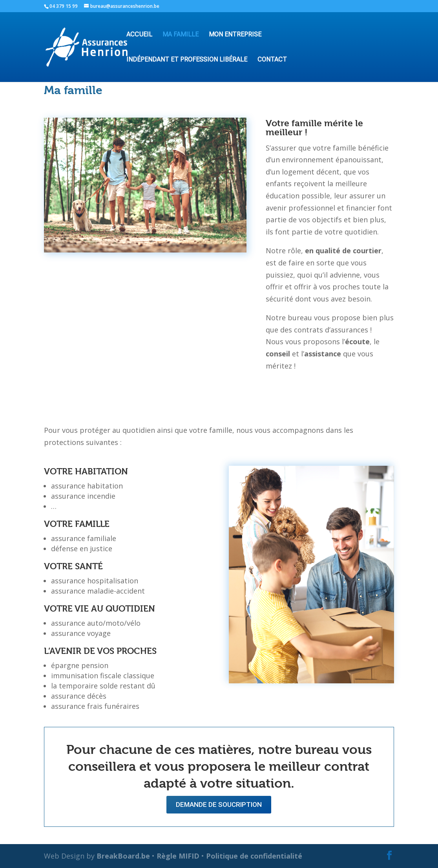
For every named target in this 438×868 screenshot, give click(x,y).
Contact (272, 60)
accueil (139, 35)
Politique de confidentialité (254, 856)
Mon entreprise (235, 35)
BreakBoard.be (123, 856)
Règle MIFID (178, 856)
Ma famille (181, 35)
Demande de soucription (219, 804)
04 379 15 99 (64, 6)
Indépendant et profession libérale (187, 60)
